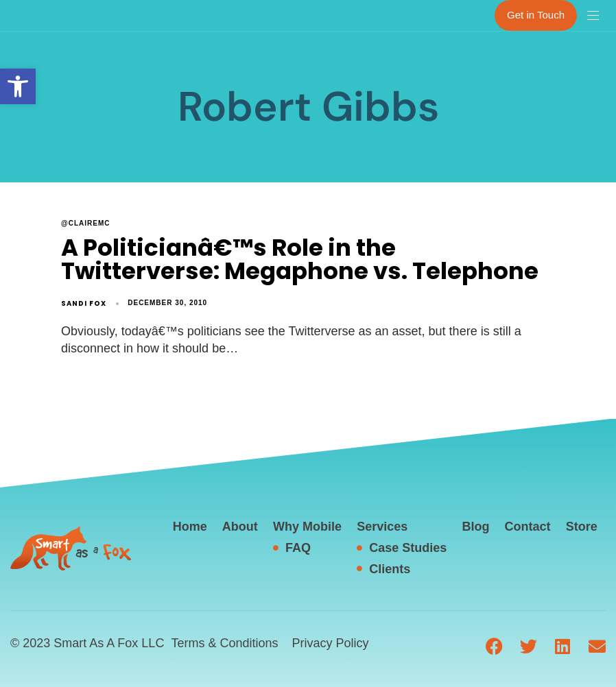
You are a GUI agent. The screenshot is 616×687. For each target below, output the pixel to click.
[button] (18, 86)
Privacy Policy (330, 643)
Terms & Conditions (224, 643)
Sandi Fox (84, 303)
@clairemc (86, 223)
